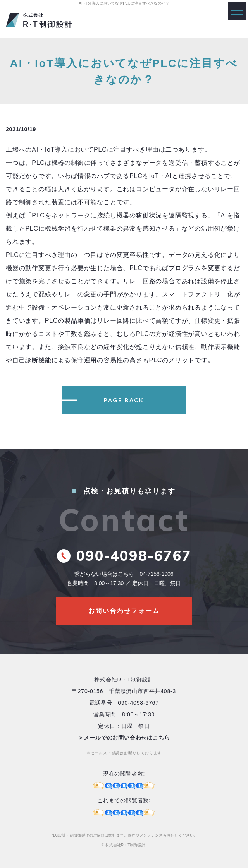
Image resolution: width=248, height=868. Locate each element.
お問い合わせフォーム (124, 611)
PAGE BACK (124, 400)
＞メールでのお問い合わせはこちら (124, 738)
